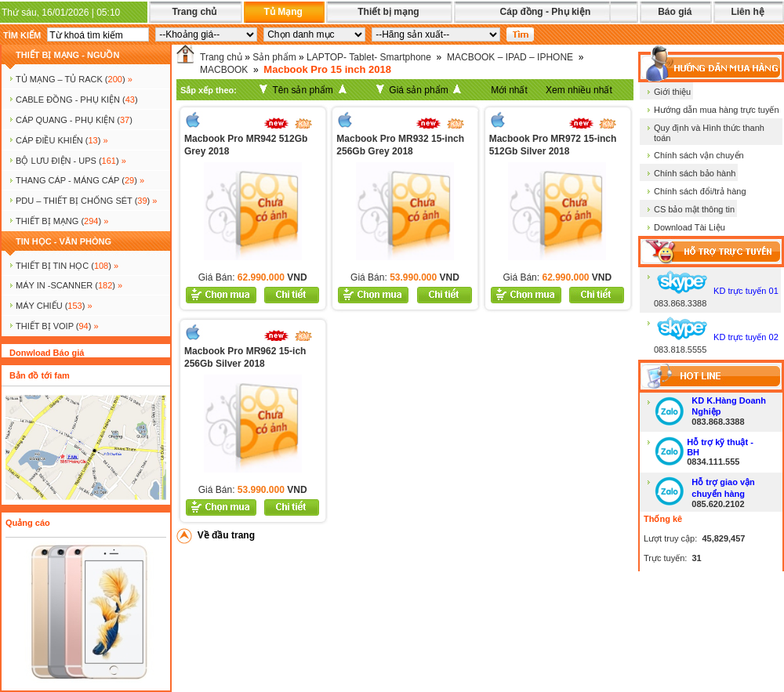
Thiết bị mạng (388, 12)
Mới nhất (509, 90)
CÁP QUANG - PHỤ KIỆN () (74, 120)
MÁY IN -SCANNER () (69, 285)
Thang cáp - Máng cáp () (80, 180)
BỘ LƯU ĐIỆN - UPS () (71, 161)
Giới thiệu (672, 92)
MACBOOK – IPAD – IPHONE (510, 57)
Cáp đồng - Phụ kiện (546, 12)
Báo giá (675, 12)
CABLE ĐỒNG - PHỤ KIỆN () (77, 100)
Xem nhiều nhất (579, 90)
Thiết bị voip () (57, 326)
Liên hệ (747, 12)
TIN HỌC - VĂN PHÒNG (64, 241)
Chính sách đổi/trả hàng (700, 191)
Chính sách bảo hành (695, 173)
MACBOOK (224, 70)
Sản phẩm (274, 57)
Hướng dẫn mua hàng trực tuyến (717, 110)
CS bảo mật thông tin (694, 209)
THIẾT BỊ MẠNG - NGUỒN (67, 55)
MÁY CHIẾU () (54, 306)
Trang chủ (194, 12)
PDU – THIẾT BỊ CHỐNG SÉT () (86, 201)
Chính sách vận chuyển (699, 155)
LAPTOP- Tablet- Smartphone (369, 57)
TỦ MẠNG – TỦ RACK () (74, 79)
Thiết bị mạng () (62, 221)
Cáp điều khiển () (62, 140)
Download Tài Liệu (690, 227)
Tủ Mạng (283, 12)
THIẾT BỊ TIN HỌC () (67, 266)
